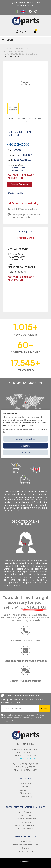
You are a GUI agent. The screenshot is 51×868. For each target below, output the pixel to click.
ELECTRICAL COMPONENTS (14, 51)
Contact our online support (26, 681)
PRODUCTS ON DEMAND (18, 49)
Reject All (26, 452)
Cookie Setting (26, 797)
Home (6, 49)
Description (26, 231)
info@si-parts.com (28, 758)
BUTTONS (33, 54)
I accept (26, 446)
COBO (18, 150)
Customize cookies (26, 439)
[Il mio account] (21, 31)
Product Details (26, 238)
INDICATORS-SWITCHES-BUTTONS (16, 54)
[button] (20, 184)
